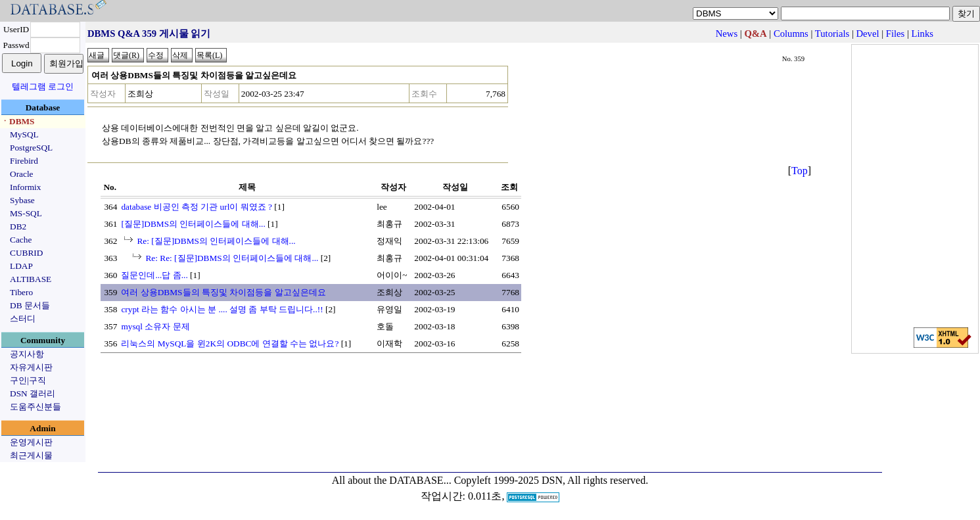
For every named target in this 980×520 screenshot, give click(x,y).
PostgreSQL (31, 148)
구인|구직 (28, 380)
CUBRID (26, 253)
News (727, 34)
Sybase (22, 200)
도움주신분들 (35, 407)
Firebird (24, 161)
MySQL (24, 134)
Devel (868, 34)
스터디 (23, 319)
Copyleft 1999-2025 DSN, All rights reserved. (551, 480)
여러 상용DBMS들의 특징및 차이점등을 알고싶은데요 (223, 292)
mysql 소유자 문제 (155, 326)
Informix (25, 187)
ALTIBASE (31, 279)
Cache (21, 240)
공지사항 (27, 354)
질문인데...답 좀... (154, 275)
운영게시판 (31, 442)
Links (922, 34)
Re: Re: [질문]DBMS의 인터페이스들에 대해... (232, 258)
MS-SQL (26, 213)
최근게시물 (31, 455)
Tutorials (832, 34)
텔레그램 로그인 (43, 86)
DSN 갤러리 (33, 393)
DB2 (18, 226)
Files (896, 34)
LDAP (21, 266)
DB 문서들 (30, 305)
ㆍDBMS (18, 121)
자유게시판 (31, 367)
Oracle (22, 174)
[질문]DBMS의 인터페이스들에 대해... (193, 224)
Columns (791, 34)
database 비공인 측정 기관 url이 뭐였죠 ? (197, 207)
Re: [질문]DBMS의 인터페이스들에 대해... (216, 241)
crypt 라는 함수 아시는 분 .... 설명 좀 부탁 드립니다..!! (222, 309)
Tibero (21, 292)
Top (800, 171)
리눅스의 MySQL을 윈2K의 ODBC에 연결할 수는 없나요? (230, 343)
